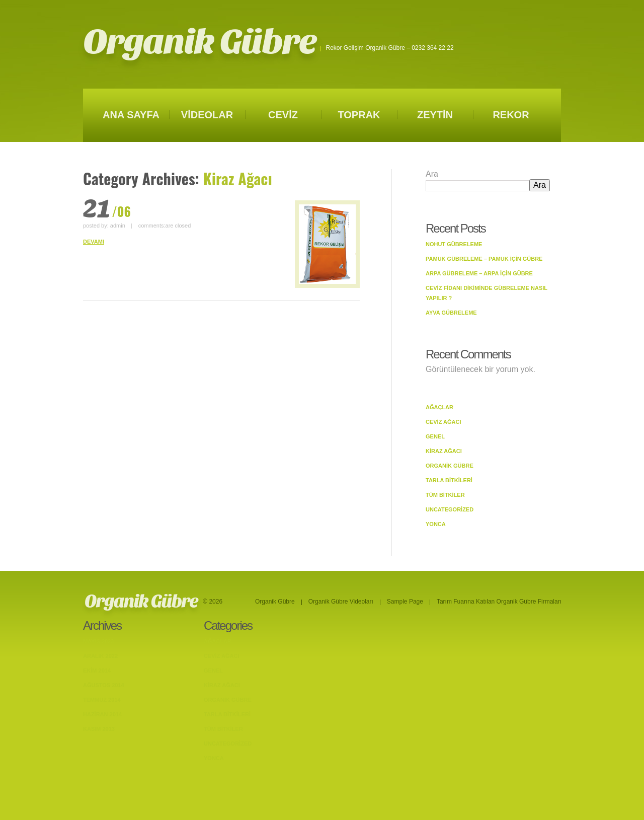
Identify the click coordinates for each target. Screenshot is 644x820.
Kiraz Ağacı (444, 451)
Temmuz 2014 (102, 700)
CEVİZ (283, 115)
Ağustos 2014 (104, 685)
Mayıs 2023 (98, 641)
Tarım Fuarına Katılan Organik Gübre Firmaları (499, 602)
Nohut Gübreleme (454, 244)
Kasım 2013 (99, 729)
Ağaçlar (439, 407)
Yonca (436, 524)
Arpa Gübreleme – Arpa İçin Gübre (479, 273)
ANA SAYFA (131, 115)
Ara (432, 174)
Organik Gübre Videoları (341, 602)
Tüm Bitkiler (445, 495)
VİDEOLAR (207, 115)
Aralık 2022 (100, 656)
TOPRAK (359, 115)
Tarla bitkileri (449, 480)
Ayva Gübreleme (451, 313)
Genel (435, 436)
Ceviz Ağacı (444, 422)
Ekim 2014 (97, 670)
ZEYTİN (435, 115)
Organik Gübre (199, 42)
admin (118, 226)
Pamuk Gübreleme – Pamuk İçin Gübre (484, 259)
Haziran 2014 (102, 714)
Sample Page (405, 602)
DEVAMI (94, 242)
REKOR (511, 115)
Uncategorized (450, 509)
